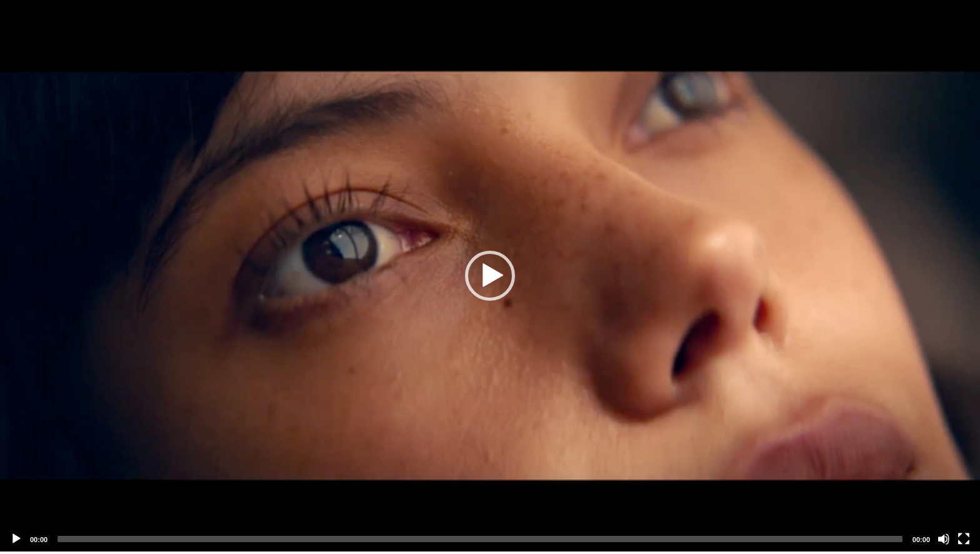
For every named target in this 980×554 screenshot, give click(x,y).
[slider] (480, 539)
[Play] (16, 539)
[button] (490, 276)
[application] (490, 276)
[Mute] (944, 539)
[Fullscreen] (964, 539)
